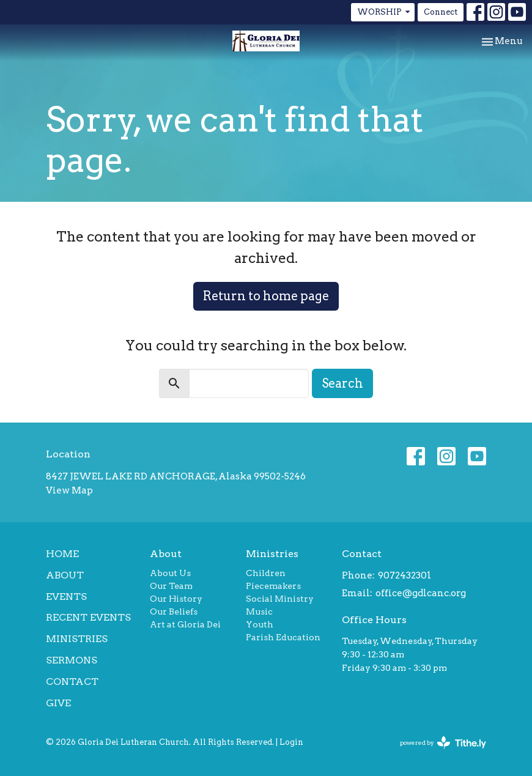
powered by (443, 743)
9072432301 (405, 575)
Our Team (171, 586)
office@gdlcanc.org (421, 593)
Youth (260, 624)
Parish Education (283, 637)
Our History (176, 599)
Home (62, 554)
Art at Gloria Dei (185, 624)
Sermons (72, 660)
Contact (72, 682)
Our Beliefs (174, 612)
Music (259, 612)
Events (66, 597)
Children (266, 573)
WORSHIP (384, 12)
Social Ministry (280, 599)
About (65, 575)
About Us (170, 573)
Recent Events (88, 617)
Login (291, 742)
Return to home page (266, 296)
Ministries (77, 639)
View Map (69, 490)
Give (58, 703)
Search (342, 383)
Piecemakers (273, 586)
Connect (441, 12)
